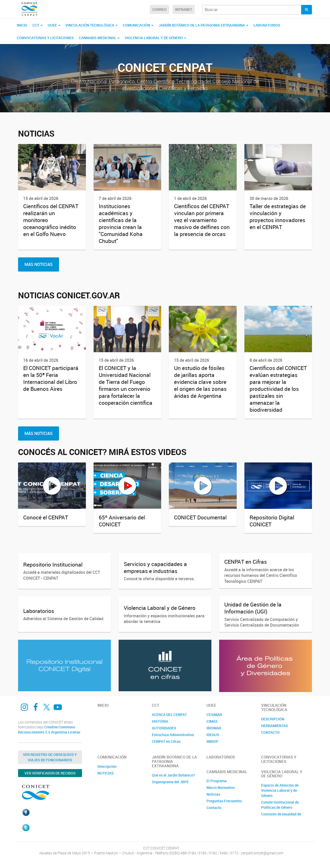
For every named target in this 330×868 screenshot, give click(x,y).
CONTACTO (270, 732)
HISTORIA (160, 721)
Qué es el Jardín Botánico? (173, 775)
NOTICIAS (106, 773)
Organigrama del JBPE (170, 782)
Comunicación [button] (138, 25)
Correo (159, 9)
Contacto (214, 808)
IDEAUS (213, 735)
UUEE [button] (54, 25)
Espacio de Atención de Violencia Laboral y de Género (280, 790)
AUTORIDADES (164, 728)
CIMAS (212, 721)
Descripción (107, 766)
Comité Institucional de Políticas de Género (280, 805)
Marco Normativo (221, 787)
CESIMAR (214, 715)
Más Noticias (39, 264)
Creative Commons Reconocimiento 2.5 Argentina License (49, 730)
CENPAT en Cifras (166, 741)
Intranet (184, 9)
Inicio (22, 25)
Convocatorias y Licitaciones (45, 38)
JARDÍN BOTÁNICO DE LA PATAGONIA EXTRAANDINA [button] (203, 25)
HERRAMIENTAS (275, 726)
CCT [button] (38, 25)
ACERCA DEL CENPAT (169, 715)
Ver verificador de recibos (50, 773)
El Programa (217, 781)
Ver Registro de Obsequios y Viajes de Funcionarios (50, 757)
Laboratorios (267, 25)
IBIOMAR (214, 728)
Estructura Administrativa (173, 735)
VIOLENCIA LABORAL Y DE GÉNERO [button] (155, 38)
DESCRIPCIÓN (273, 719)
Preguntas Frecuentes (224, 801)
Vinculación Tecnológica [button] (92, 25)
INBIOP (212, 741)
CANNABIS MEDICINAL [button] (99, 38)
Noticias (213, 794)
